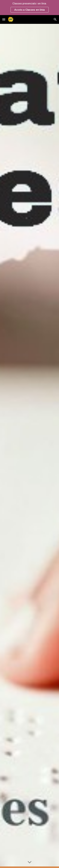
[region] (29, 8)
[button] (4, 19)
